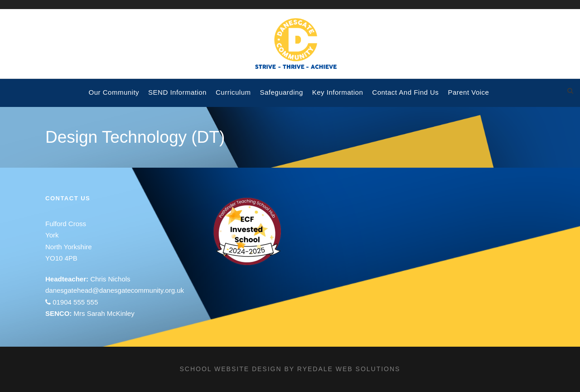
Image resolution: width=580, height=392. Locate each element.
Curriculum (233, 92)
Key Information (338, 92)
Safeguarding (281, 92)
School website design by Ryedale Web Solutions (290, 369)
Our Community (114, 92)
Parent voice (468, 92)
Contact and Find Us (405, 92)
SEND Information (177, 92)
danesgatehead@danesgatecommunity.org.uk (115, 290)
